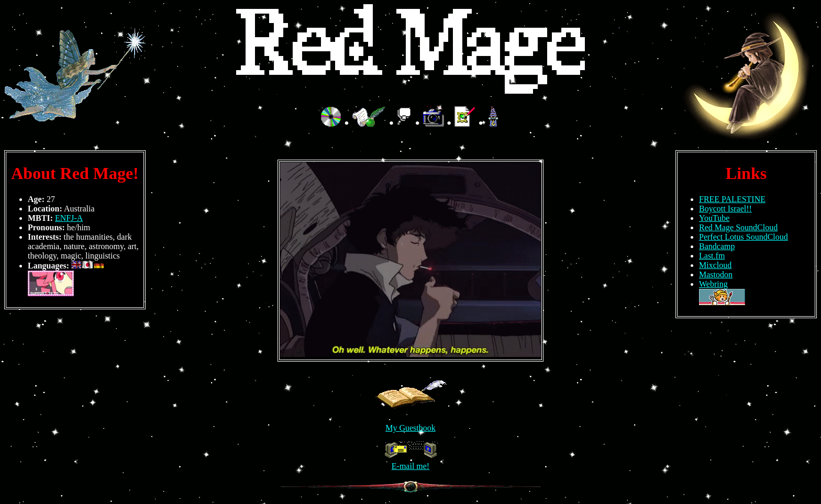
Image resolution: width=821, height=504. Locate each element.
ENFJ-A (69, 218)
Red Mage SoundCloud (738, 227)
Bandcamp (717, 246)
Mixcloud (715, 265)
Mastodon (716, 275)
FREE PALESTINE (732, 199)
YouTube (714, 218)
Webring (713, 284)
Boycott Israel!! (725, 209)
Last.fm (712, 256)
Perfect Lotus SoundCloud (744, 237)
